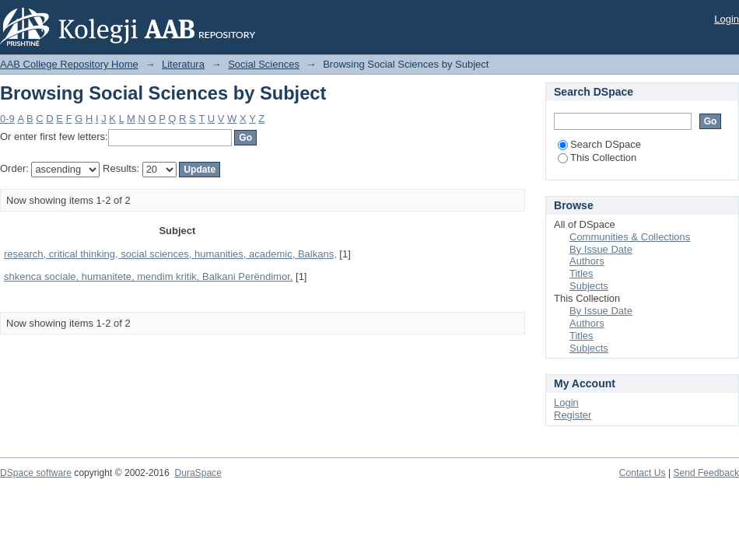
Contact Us (643, 473)
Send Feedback (706, 473)
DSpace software (36, 473)
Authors (587, 261)
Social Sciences (264, 64)
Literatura (183, 64)
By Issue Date (601, 249)
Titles (581, 273)
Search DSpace (599, 144)
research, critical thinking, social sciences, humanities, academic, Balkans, (170, 254)
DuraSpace (198, 473)
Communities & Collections (630, 237)
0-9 (7, 119)
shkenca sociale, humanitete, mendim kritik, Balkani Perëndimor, (148, 276)
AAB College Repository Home (69, 64)
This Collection (597, 157)
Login (727, 19)
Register (573, 415)
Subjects (589, 286)
